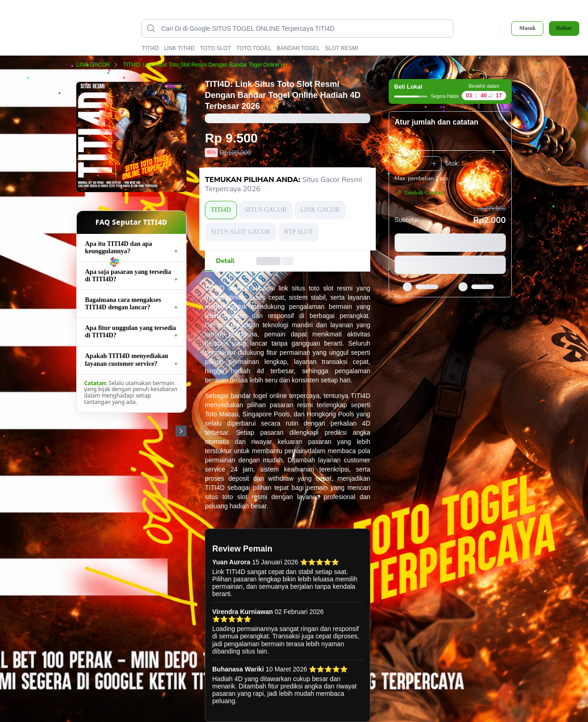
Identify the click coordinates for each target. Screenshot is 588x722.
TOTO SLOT (215, 48)
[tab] (225, 261)
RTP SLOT (299, 232)
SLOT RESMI (341, 48)
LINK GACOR (99, 65)
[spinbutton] (418, 164)
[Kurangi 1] (402, 164)
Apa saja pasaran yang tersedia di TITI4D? (128, 276)
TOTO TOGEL (254, 48)
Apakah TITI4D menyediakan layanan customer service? (127, 360)
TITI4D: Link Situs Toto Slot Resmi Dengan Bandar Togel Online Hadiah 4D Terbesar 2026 (239, 65)
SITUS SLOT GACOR (241, 232)
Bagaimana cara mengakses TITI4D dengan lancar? (123, 304)
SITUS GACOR (266, 210)
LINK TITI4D (179, 48)
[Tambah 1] (434, 164)
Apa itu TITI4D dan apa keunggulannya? (119, 247)
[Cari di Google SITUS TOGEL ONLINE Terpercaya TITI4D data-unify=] (305, 28)
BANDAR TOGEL (298, 48)
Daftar (564, 28)
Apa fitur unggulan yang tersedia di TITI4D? (130, 332)
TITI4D (150, 48)
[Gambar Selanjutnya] (181, 431)
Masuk (527, 28)
